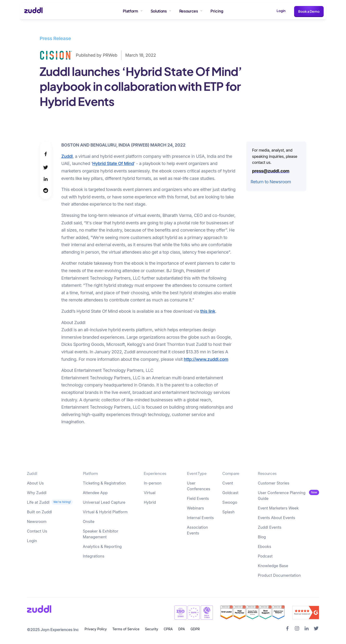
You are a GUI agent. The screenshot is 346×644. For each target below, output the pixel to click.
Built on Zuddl (39, 512)
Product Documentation (279, 575)
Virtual (150, 493)
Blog (262, 537)
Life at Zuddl (38, 502)
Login (281, 11)
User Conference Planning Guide (282, 496)
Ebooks (265, 546)
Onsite (89, 521)
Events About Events (276, 518)
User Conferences (199, 486)
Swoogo (230, 502)
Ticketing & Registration (104, 483)
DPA (182, 629)
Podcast (265, 556)
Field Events (198, 498)
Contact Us (37, 531)
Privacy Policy (96, 629)
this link (208, 311)
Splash (228, 512)
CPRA (168, 629)
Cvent (228, 483)
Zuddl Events (270, 527)
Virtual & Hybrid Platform (105, 512)
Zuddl (67, 156)
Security (151, 629)
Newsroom (37, 521)
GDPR (195, 629)
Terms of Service (126, 629)
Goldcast (230, 493)
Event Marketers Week (278, 508)
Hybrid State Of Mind (113, 163)
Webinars (195, 508)
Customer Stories (274, 483)
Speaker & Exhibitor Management (101, 534)
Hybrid (150, 502)
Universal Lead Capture (104, 502)
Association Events (198, 530)
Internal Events (200, 518)
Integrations (94, 556)
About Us (35, 483)
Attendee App (95, 493)
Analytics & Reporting (102, 546)
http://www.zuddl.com (206, 359)
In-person (153, 483)
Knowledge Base (273, 566)
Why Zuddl (37, 493)
